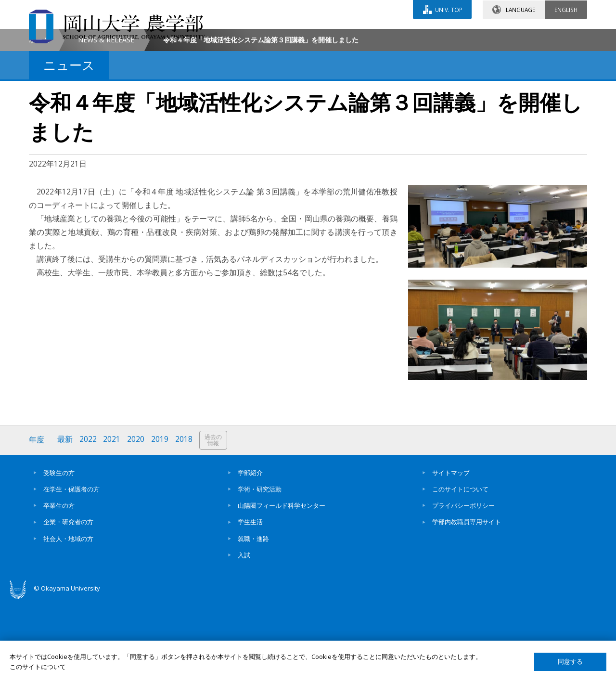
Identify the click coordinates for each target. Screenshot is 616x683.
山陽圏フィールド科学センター (282, 587)
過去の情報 (214, 522)
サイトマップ (451, 554)
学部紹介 (250, 554)
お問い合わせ (334, 37)
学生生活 (250, 603)
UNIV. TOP (448, 9)
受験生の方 (59, 554)
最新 (65, 521)
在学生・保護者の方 (71, 570)
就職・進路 (253, 620)
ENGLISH (566, 9)
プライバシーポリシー (463, 587)
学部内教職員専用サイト (467, 603)
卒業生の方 (59, 587)
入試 (244, 636)
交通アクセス (419, 37)
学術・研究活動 (260, 570)
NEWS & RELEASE (106, 121)
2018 (184, 521)
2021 (112, 521)
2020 (136, 521)
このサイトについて (460, 570)
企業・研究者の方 (68, 603)
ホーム (39, 121)
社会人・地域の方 (68, 620)
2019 (160, 521)
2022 (88, 521)
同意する (570, 662)
